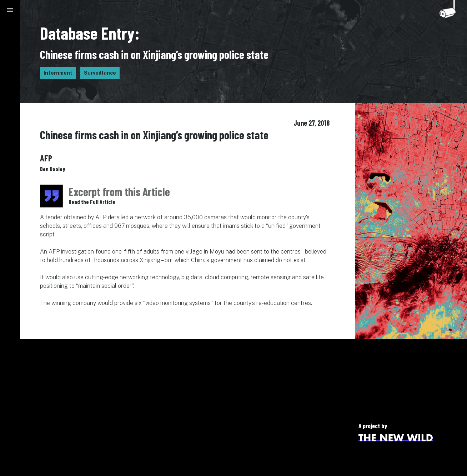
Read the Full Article (92, 202)
